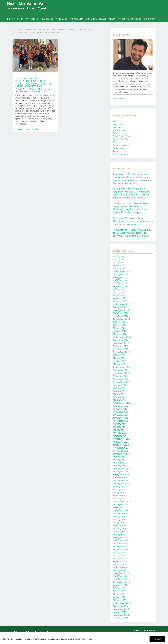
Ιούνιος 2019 (119, 490)
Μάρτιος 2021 (120, 436)
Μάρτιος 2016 (120, 600)
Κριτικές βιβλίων (121, 139)
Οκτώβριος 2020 (121, 451)
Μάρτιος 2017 (120, 564)
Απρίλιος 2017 (120, 561)
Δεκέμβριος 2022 (121, 373)
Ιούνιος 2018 (119, 519)
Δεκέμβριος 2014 (121, 615)
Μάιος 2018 (118, 522)
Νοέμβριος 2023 (121, 346)
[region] (84, 638)
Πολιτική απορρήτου (145, 631)
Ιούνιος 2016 (119, 591)
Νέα (36, 129)
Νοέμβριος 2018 (121, 511)
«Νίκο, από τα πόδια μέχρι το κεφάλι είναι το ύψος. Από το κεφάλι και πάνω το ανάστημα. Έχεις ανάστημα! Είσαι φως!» (132, 233)
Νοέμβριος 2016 (121, 576)
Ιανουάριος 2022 (121, 406)
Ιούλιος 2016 (119, 588)
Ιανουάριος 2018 (121, 534)
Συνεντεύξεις (119, 148)
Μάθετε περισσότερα (84, 639)
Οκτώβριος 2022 (121, 379)
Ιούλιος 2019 (119, 487)
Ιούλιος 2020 (119, 457)
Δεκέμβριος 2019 (121, 475)
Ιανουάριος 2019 (121, 505)
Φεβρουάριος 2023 (122, 367)
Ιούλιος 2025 (119, 289)
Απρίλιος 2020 (120, 463)
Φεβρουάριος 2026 (122, 271)
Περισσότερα (118, 99)
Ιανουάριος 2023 (121, 370)
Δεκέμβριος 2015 (121, 609)
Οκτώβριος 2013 (121, 618)
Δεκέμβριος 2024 (121, 310)
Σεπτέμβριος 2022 (121, 382)
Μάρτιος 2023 (120, 364)
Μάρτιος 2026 (120, 268)
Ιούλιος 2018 (119, 516)
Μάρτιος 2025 (120, 301)
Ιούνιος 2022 (119, 391)
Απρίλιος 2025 (120, 298)
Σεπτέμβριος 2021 (121, 418)
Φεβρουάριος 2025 (122, 304)
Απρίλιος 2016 (120, 597)
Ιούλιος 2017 (119, 552)
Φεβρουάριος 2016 (122, 603)
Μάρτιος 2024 (120, 334)
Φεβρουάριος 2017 (122, 567)
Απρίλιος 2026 (120, 265)
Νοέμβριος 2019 (121, 478)
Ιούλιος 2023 (119, 355)
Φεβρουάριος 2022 (122, 403)
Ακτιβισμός (118, 127)
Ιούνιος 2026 (119, 259)
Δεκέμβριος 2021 (121, 409)
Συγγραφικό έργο (121, 145)
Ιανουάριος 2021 (121, 442)
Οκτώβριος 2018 (121, 514)
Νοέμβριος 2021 (121, 412)
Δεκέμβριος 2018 (121, 508)
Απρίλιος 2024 (120, 331)
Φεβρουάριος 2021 (122, 439)
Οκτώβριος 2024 (121, 316)
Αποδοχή (157, 639)
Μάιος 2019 (118, 493)
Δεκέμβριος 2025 (121, 277)
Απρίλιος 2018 (120, 525)
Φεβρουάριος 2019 (122, 502)
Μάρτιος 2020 (120, 466)
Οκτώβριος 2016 (121, 579)
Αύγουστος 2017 (121, 549)
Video (116, 121)
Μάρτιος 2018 (120, 528)
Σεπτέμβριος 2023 (121, 352)
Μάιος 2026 (118, 262)
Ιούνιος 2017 (119, 555)
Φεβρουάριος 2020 (122, 469)
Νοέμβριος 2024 (121, 313)
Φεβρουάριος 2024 (122, 337)
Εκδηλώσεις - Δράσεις (25, 129)
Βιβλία (116, 133)
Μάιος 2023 (118, 358)
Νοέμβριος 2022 (121, 376)
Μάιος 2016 (118, 594)
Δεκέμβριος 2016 (121, 573)
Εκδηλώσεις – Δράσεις (123, 136)
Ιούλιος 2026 (119, 256)
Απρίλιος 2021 (120, 433)
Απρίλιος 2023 (120, 361)
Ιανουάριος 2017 (121, 570)
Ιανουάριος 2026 (121, 274)
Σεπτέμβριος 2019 (121, 484)
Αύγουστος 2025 (121, 286)
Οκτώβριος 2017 (121, 543)
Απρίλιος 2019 (120, 496)
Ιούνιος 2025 (119, 292)
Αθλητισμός (118, 124)
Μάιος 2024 (118, 328)
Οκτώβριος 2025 (121, 283)
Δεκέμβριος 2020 (121, 445)
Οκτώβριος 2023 (121, 349)
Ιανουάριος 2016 (121, 606)
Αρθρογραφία (119, 130)
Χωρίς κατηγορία (121, 154)
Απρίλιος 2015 (120, 612)
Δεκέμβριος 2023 (121, 343)
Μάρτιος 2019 (120, 499)
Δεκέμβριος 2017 (121, 537)
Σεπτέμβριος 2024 (121, 319)
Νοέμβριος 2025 (121, 280)
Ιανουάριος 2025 (121, 307)
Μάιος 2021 (118, 430)
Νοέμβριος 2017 (121, 540)
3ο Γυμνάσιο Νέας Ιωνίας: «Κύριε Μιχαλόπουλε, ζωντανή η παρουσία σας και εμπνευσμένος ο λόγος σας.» (133, 221)
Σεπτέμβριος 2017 (121, 546)
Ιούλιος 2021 (119, 424)
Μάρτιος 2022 (120, 400)
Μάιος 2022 (118, 394)
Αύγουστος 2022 (121, 385)
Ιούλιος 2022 (119, 388)
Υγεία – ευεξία (119, 151)
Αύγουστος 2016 (121, 585)
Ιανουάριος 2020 (121, 472)
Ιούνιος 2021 (119, 427)
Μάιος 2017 (118, 558)
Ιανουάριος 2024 (121, 340)
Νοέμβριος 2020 (121, 448)
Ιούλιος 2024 (119, 322)
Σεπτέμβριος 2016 (121, 582)
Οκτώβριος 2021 (121, 415)
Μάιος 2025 (118, 295)
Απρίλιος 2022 (120, 397)
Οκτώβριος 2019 (121, 481)
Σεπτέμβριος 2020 (121, 454)
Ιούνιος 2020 (119, 460)
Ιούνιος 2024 (119, 325)
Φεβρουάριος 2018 (122, 531)
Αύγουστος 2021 (121, 421)
